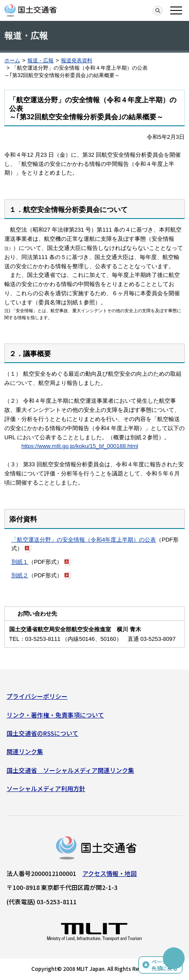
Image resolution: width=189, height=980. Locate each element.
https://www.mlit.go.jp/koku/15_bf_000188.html (80, 446)
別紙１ (20, 562)
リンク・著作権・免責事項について (55, 715)
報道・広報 (40, 61)
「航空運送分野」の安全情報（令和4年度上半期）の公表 (84, 540)
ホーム (12, 61)
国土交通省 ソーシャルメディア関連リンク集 (70, 770)
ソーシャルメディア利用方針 (46, 788)
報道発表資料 (77, 61)
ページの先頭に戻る (165, 965)
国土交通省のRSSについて (42, 733)
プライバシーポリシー (37, 696)
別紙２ (20, 575)
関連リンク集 (25, 751)
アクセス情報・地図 (110, 873)
